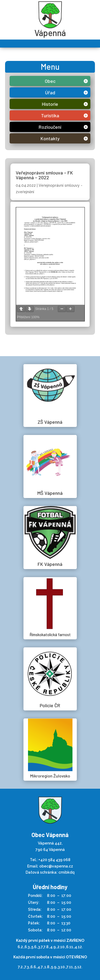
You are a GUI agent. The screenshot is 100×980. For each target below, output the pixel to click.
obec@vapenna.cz (56, 866)
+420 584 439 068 (54, 860)
